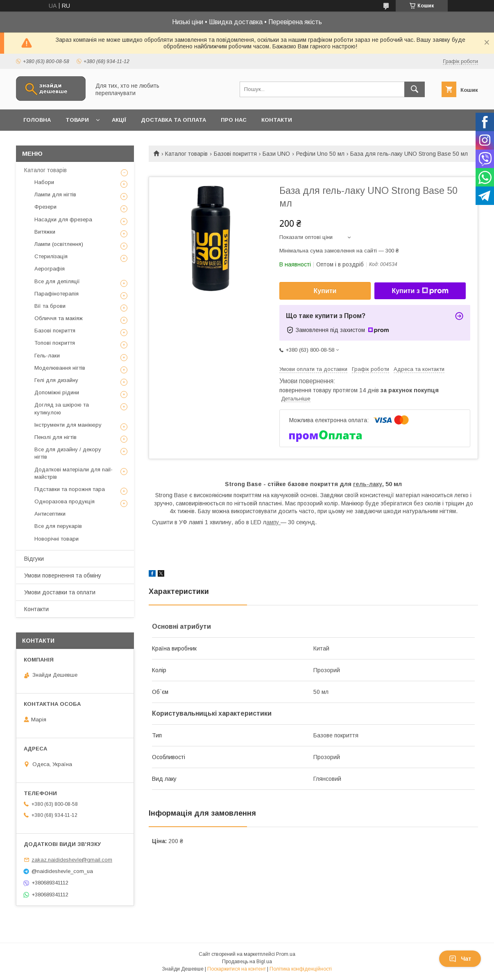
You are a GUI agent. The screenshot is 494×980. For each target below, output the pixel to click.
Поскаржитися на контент (237, 969)
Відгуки (34, 559)
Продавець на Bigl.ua (247, 962)
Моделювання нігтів (60, 368)
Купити (325, 291)
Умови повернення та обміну (63, 575)
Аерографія (50, 269)
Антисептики (50, 514)
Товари (77, 120)
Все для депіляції (57, 281)
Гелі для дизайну (56, 380)
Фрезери (45, 207)
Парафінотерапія (57, 294)
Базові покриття (235, 154)
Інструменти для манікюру (68, 425)
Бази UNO (276, 154)
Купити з (420, 291)
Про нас (234, 120)
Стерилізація (51, 256)
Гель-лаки (47, 356)
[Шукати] (415, 89)
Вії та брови (50, 306)
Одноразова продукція (65, 501)
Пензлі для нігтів (56, 437)
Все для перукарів (58, 526)
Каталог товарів (186, 154)
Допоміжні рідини (57, 392)
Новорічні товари (57, 539)
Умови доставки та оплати (60, 592)
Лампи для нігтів (55, 194)
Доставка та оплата (173, 120)
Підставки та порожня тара (70, 489)
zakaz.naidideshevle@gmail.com (72, 860)
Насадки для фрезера (63, 219)
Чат (460, 959)
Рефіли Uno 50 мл (320, 154)
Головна (37, 120)
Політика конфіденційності (301, 969)
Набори (44, 182)
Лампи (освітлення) (59, 244)
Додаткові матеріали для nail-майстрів (74, 473)
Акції (119, 120)
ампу (273, 522)
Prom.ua (286, 954)
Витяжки (45, 232)
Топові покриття (55, 343)
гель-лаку (368, 484)
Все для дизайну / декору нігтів (68, 453)
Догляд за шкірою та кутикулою (62, 408)
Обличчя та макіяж (59, 318)
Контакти (277, 120)
